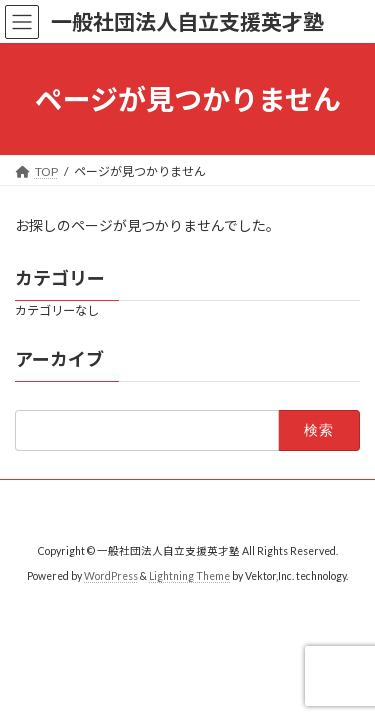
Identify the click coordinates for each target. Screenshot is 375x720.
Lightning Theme (189, 576)
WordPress (111, 576)
